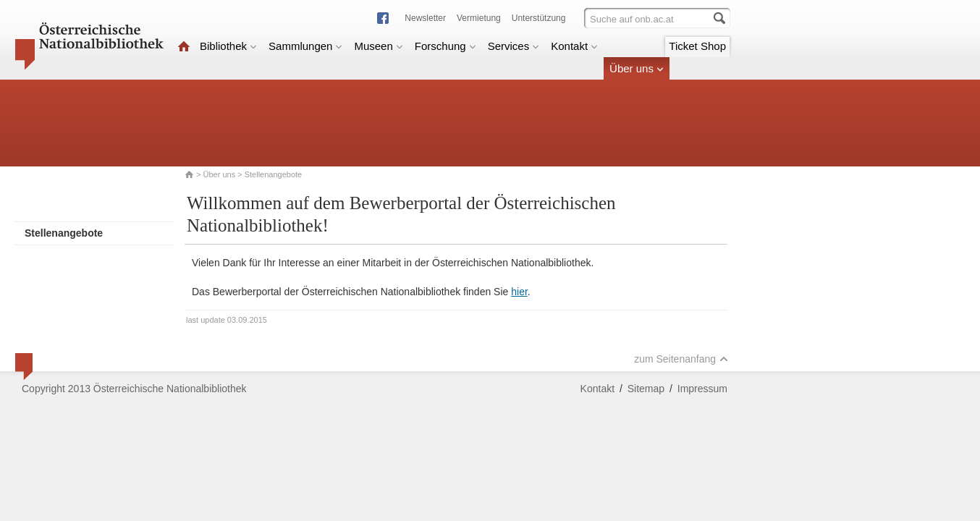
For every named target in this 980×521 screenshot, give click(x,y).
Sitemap (646, 389)
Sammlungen (305, 46)
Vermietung (479, 18)
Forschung (445, 46)
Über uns (637, 68)
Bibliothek (228, 46)
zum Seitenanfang (681, 359)
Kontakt (574, 46)
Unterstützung (539, 18)
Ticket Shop (697, 46)
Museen (378, 46)
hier (519, 292)
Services (514, 46)
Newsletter (425, 18)
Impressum (702, 389)
